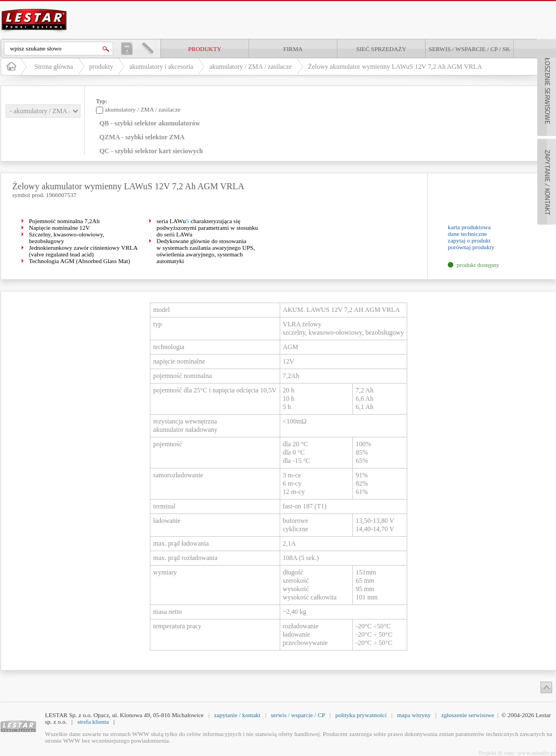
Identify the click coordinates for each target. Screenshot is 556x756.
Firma (293, 49)
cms (509, 753)
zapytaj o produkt (469, 240)
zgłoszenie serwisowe (468, 715)
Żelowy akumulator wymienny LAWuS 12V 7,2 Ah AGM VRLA (395, 67)
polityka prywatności (361, 715)
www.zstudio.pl (536, 753)
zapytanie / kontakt (237, 715)
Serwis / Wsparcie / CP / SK (470, 49)
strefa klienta (93, 722)
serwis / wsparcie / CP (298, 715)
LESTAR (34, 8)
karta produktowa (469, 227)
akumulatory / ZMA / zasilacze (251, 67)
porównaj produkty (471, 247)
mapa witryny (414, 715)
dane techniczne (467, 234)
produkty (205, 49)
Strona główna (54, 67)
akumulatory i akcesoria (161, 67)
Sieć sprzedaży (381, 49)
